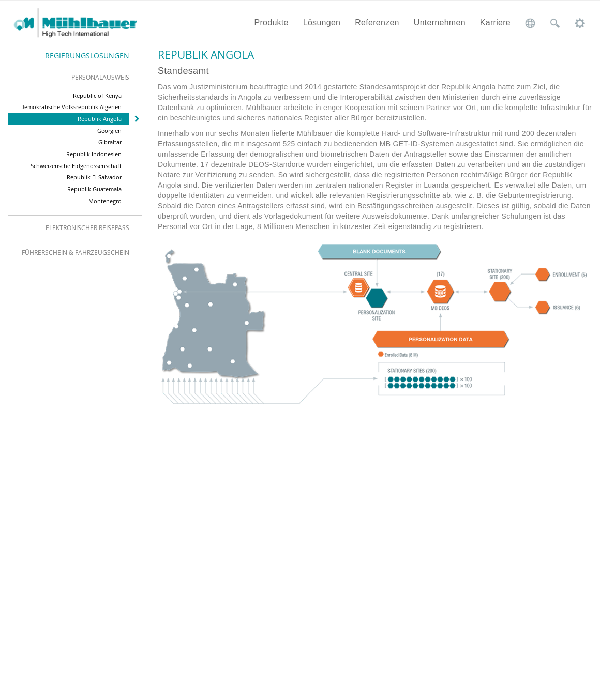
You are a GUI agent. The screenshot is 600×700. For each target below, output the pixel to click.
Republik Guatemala (94, 189)
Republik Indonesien (94, 154)
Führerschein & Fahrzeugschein (76, 252)
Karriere (495, 22)
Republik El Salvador (94, 177)
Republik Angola (100, 119)
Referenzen (377, 22)
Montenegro (105, 201)
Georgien (109, 131)
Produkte (271, 22)
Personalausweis (100, 77)
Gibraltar (110, 142)
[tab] (75, 77)
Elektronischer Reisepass (87, 227)
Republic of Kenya (97, 95)
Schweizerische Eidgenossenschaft (76, 166)
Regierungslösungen (87, 56)
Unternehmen (440, 22)
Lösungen (322, 22)
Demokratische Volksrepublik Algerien (71, 107)
